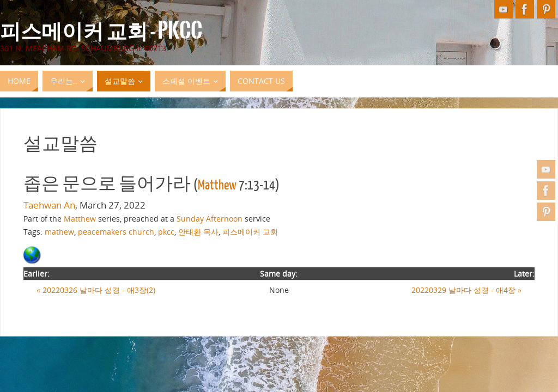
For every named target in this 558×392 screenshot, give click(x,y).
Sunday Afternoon (210, 219)
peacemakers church (116, 232)
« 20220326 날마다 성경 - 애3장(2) (96, 290)
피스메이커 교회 (250, 232)
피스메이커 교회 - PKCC (101, 30)
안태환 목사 (198, 232)
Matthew (217, 185)
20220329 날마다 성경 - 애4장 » (466, 290)
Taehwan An (49, 205)
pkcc (166, 232)
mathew (59, 232)
